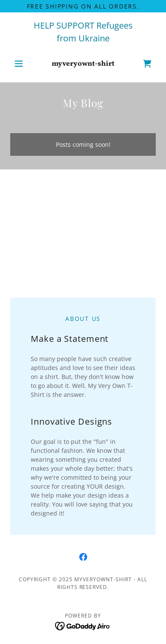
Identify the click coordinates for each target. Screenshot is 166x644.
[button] (21, 64)
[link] (83, 64)
